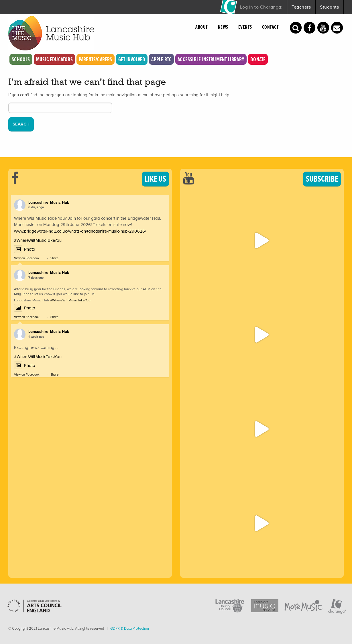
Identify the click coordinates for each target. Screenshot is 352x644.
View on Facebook (27, 258)
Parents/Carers (96, 59)
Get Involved (132, 59)
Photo (25, 249)
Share (55, 258)
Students (329, 7)
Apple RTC (161, 59)
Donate (258, 59)
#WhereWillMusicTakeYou (38, 240)
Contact (271, 27)
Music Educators (54, 59)
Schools (21, 59)
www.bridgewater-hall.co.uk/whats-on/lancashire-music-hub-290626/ (80, 231)
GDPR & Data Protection (130, 628)
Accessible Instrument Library (211, 59)
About (202, 27)
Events (245, 27)
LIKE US (156, 179)
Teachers (301, 7)
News (223, 27)
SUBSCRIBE (322, 179)
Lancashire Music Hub (49, 202)
